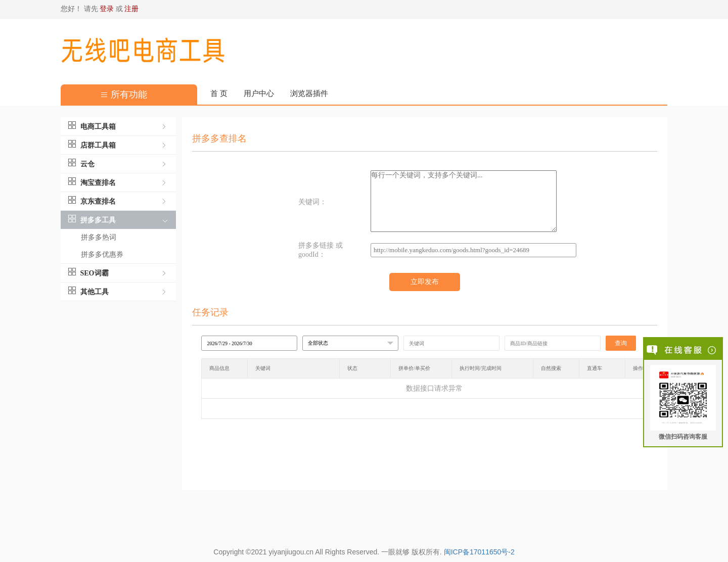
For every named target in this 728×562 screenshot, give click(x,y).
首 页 (219, 93)
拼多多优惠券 (102, 254)
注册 (131, 9)
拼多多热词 (99, 237)
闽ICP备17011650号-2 (479, 552)
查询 (621, 343)
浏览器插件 (309, 93)
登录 (107, 9)
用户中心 (259, 93)
